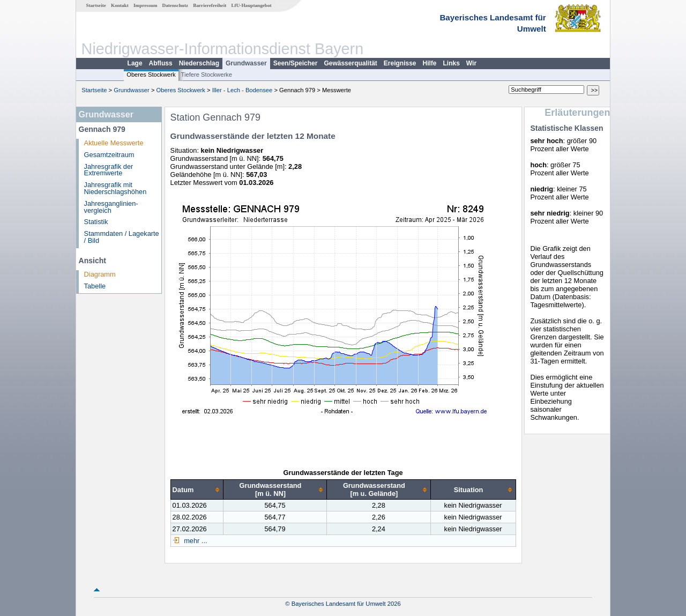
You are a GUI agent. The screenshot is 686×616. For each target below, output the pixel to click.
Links (452, 63)
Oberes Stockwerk (151, 75)
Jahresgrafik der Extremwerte (109, 170)
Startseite (96, 5)
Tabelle (95, 286)
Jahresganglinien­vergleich (111, 207)
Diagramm (100, 274)
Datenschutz (176, 5)
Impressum (145, 5)
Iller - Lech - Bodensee (243, 90)
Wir (471, 63)
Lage (135, 63)
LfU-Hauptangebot (251, 5)
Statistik (96, 222)
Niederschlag (199, 63)
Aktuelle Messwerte (114, 143)
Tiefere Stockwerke (207, 75)
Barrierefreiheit (210, 5)
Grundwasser (246, 63)
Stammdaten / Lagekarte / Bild (122, 237)
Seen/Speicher (296, 63)
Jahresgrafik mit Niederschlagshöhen (115, 188)
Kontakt (120, 5)
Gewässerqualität (350, 63)
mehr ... (195, 541)
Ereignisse (400, 63)
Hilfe (430, 63)
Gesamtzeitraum (109, 155)
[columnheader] (197, 490)
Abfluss (161, 63)
